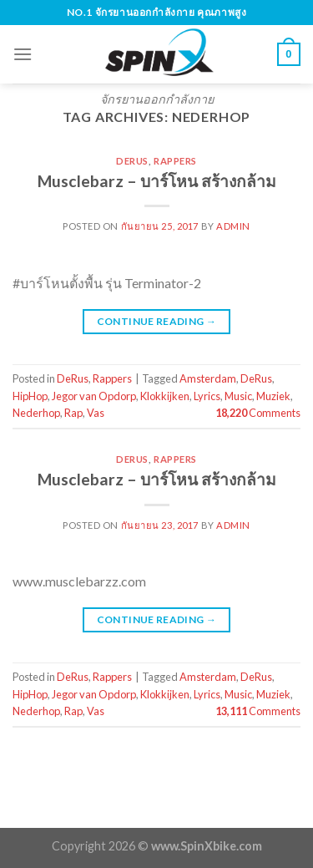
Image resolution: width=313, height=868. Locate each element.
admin (233, 226)
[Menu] (23, 54)
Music (238, 396)
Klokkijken (165, 396)
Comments (258, 413)
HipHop (30, 396)
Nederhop (36, 413)
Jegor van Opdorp (94, 396)
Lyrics (207, 396)
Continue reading (157, 321)
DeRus (132, 161)
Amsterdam (208, 378)
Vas (96, 413)
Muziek (273, 396)
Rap (73, 413)
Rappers (175, 161)
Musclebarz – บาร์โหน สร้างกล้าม (157, 181)
